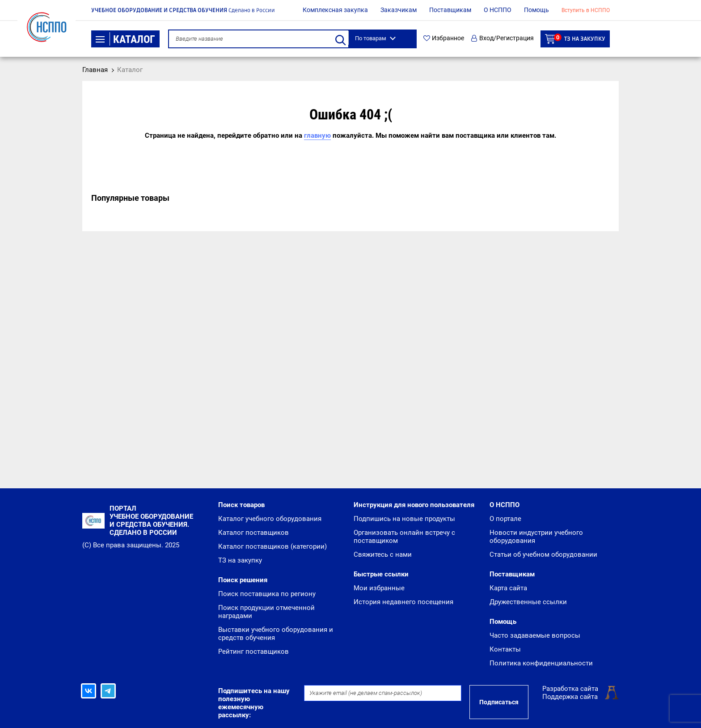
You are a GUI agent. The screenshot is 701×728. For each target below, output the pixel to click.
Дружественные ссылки (528, 602)
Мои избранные (379, 588)
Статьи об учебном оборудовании (543, 554)
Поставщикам (450, 10)
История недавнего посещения (403, 602)
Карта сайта (508, 588)
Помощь (536, 10)
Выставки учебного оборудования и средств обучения (276, 634)
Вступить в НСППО (586, 10)
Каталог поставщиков (253, 533)
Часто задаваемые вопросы (535, 635)
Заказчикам (399, 10)
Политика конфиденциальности (541, 663)
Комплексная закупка (335, 10)
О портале (505, 519)
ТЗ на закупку (575, 39)
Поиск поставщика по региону (267, 594)
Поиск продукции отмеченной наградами (266, 612)
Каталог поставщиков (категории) (272, 546)
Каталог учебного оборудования (270, 519)
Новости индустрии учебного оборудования (536, 537)
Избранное (444, 38)
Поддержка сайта (570, 697)
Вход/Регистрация (502, 38)
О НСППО (498, 10)
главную (317, 135)
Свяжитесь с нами (383, 554)
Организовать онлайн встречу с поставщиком (404, 537)
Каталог (125, 39)
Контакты (505, 649)
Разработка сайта (570, 689)
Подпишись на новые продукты (404, 519)
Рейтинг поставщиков (253, 652)
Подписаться (499, 702)
